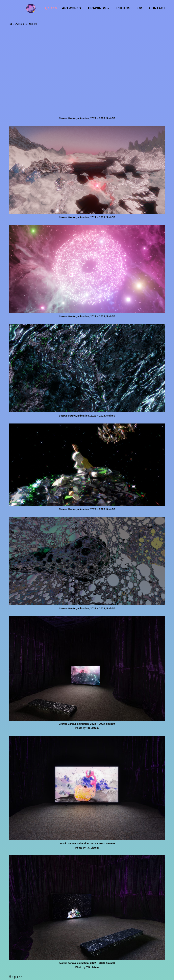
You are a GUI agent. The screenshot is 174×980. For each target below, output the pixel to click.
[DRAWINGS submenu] (108, 8)
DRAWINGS (97, 8)
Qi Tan (51, 8)
